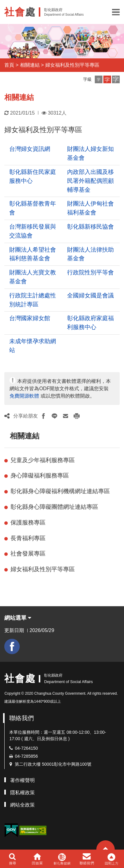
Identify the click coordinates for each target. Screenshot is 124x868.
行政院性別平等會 (90, 272)
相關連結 (30, 65)
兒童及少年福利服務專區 (43, 460)
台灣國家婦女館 (30, 318)
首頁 (9, 65)
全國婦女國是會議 (90, 295)
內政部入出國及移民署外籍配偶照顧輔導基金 (90, 181)
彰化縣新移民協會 (90, 227)
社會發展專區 (28, 554)
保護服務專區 (28, 522)
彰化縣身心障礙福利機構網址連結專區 (60, 491)
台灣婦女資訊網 (30, 149)
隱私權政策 (22, 793)
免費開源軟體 (24, 396)
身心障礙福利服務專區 (40, 475)
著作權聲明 (22, 780)
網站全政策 (22, 805)
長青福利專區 (28, 538)
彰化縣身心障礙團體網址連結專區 (54, 507)
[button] (116, 12)
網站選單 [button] (18, 618)
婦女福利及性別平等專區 (72, 65)
